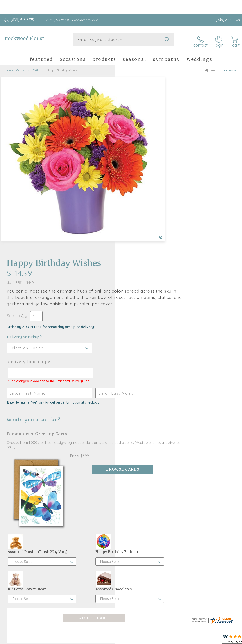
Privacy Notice (165, 635)
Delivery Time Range (144, 183)
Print (212, 67)
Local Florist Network (197, 635)
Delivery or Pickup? (140, 159)
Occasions (23, 67)
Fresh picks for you (121, 504)
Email (230, 67)
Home (9, 67)
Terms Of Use (139, 635)
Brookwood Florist (24, 38)
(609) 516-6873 (22, 20)
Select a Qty (132, 137)
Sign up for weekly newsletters (121, 528)
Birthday (38, 67)
